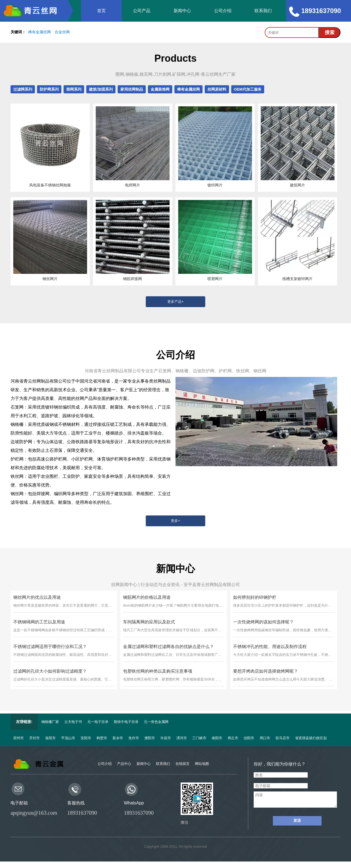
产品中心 (124, 764)
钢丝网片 (50, 279)
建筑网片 (297, 185)
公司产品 (142, 11)
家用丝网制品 (132, 89)
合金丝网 (62, 32)
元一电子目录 (98, 722)
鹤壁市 (102, 738)
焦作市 (134, 738)
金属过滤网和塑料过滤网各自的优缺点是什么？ (168, 647)
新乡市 (118, 738)
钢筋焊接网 (133, 279)
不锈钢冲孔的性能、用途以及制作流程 (270, 647)
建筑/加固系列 (101, 89)
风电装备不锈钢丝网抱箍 (50, 185)
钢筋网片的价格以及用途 (147, 597)
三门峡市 (199, 738)
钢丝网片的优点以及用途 (37, 597)
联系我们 (263, 11)
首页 (101, 11)
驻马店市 (283, 738)
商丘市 (233, 738)
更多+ (175, 521)
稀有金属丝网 (39, 32)
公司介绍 (223, 11)
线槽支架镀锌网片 (297, 279)
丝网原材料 (217, 89)
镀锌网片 (215, 185)
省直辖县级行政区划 (311, 738)
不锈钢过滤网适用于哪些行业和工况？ (50, 647)
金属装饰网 (160, 89)
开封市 (34, 738)
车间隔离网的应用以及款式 (149, 622)
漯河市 (182, 738)
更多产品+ (175, 302)
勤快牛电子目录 (126, 722)
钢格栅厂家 (50, 722)
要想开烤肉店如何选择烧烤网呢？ (266, 671)
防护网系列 (49, 89)
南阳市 (217, 738)
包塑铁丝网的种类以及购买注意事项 (158, 671)
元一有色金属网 (156, 722)
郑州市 (19, 738)
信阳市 (249, 738)
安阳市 (86, 738)
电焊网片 (133, 185)
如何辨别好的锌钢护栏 (255, 597)
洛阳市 (50, 738)
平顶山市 (68, 738)
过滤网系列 (23, 89)
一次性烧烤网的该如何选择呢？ (263, 622)
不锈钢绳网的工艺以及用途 (39, 622)
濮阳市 (150, 738)
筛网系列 (74, 89)
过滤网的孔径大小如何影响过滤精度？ (50, 671)
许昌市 (166, 738)
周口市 (265, 738)
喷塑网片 (215, 279)
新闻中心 (182, 11)
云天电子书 (73, 722)
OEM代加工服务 (248, 89)
